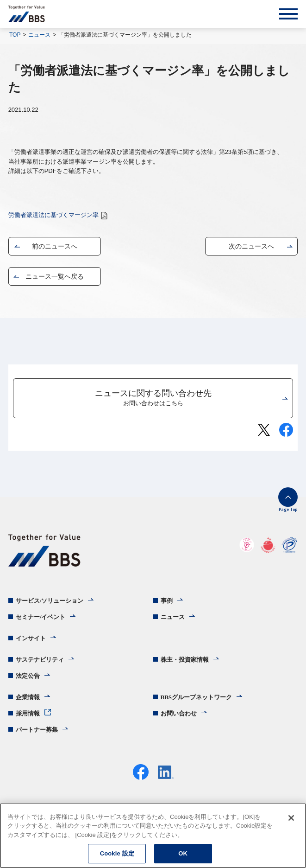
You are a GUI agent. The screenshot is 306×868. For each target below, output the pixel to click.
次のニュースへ (251, 246)
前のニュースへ (55, 246)
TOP (15, 35)
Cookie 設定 (117, 853)
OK (183, 853)
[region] (153, 836)
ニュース (39, 35)
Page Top (288, 509)
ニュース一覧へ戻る (55, 276)
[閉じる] (291, 818)
